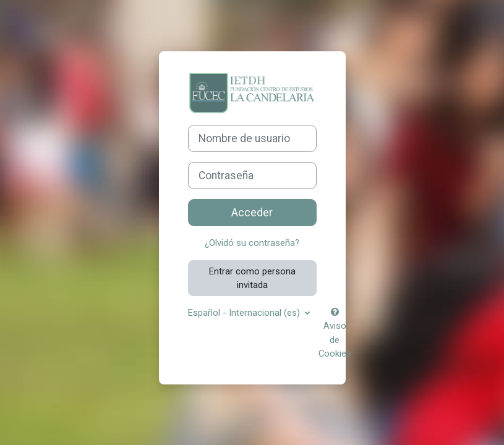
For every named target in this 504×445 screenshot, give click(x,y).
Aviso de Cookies (335, 333)
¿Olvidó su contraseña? (252, 243)
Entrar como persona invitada (252, 278)
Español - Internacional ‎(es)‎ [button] (245, 313)
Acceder (252, 213)
